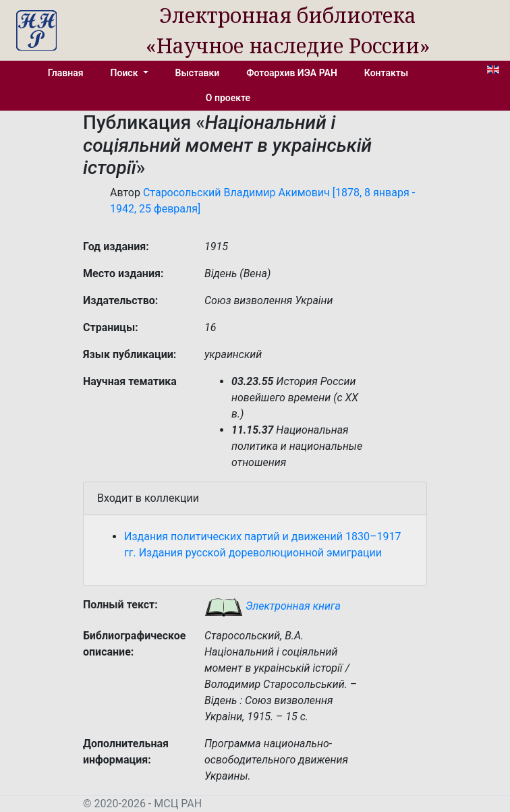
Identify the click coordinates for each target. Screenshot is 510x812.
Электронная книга (273, 606)
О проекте (228, 98)
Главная (66, 73)
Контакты (386, 73)
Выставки (198, 73)
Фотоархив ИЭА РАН (292, 73)
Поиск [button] (125, 73)
